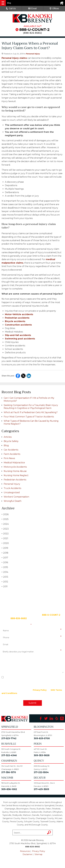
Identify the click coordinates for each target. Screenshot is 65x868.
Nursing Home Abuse (15, 471)
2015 (5, 567)
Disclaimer (27, 854)
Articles (8, 437)
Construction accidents (18, 325)
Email (32, 8)
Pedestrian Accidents (15, 480)
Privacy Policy (40, 690)
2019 (5, 548)
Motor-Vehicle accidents (19, 314)
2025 (5, 519)
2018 (5, 553)
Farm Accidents (12, 454)
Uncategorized (12, 492)
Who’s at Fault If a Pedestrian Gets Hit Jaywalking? (31, 412)
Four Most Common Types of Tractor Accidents (29, 417)
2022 (5, 534)
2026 (5, 514)
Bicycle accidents (15, 321)
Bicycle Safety (11, 441)
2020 (5, 543)
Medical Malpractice (14, 463)
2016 (5, 562)
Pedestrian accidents (17, 318)
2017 (5, 558)
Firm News (9, 458)
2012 (5, 582)
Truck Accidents (12, 488)
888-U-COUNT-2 (34, 30)
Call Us (11, 8)
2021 (5, 538)
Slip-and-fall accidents (18, 335)
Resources (25, 851)
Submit (32, 703)
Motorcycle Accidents (15, 467)
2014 (5, 572)
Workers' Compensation (16, 497)
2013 (5, 577)
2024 (5, 524)
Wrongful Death (13, 501)
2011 (5, 586)
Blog (6, 445)
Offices (54, 8)
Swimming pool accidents (20, 339)
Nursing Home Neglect (16, 475)
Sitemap (38, 854)
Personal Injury (33, 54)
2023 (5, 529)
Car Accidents (11, 450)
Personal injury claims (14, 58)
